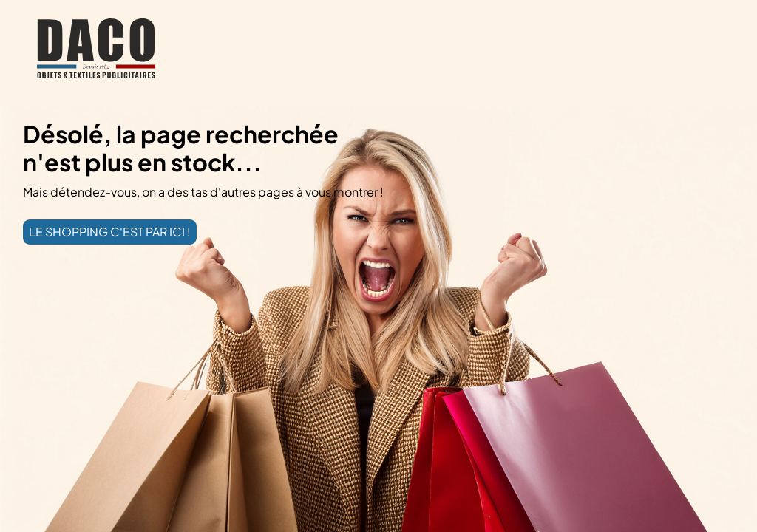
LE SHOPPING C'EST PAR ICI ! (110, 232)
